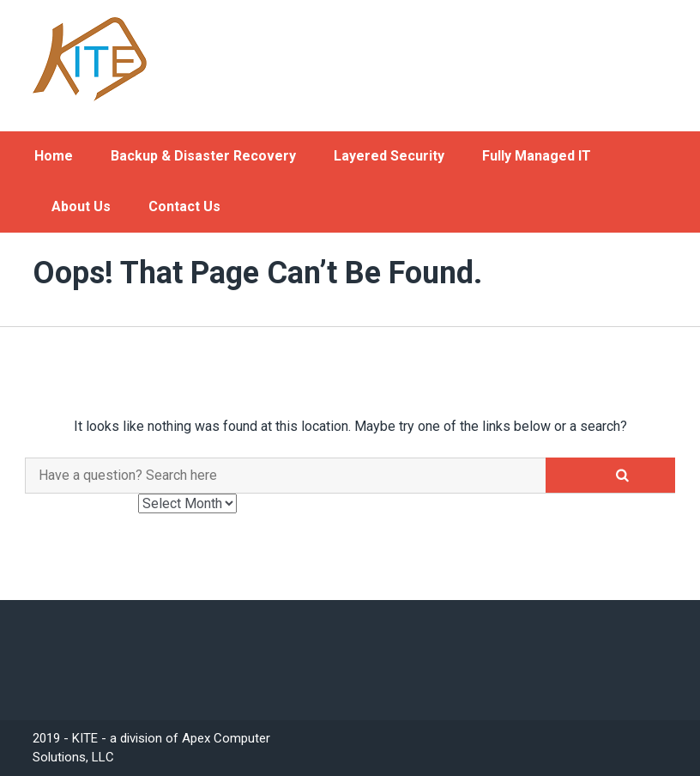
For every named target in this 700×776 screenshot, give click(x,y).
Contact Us (184, 206)
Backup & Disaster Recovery (203, 156)
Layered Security (389, 156)
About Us (81, 206)
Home (54, 156)
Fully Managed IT (537, 156)
